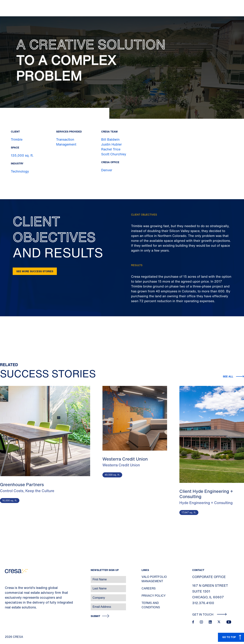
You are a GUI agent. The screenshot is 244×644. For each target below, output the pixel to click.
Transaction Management (66, 142)
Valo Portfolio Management (154, 579)
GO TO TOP (229, 637)
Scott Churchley (114, 154)
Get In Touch (210, 614)
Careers (149, 588)
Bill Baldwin (110, 139)
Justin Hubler (112, 144)
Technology (20, 171)
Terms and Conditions (151, 605)
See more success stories (35, 271)
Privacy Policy (154, 596)
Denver (107, 170)
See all (228, 376)
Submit (95, 616)
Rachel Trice (111, 149)
